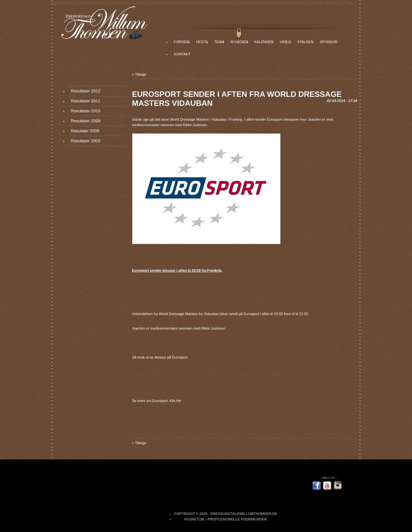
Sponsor (328, 42)
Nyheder (239, 42)
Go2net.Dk (194, 519)
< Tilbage (139, 74)
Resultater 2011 (86, 101)
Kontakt (182, 54)
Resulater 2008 (85, 131)
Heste (202, 42)
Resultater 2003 (86, 141)
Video (285, 42)
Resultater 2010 (86, 111)
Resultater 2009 (86, 121)
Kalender (264, 42)
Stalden (305, 42)
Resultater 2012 (86, 91)
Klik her (176, 401)
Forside (182, 42)
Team (219, 42)
